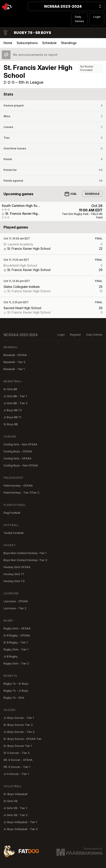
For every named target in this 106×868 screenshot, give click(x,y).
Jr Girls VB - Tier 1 (15, 808)
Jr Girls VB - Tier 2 (16, 815)
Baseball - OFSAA (15, 355)
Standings (69, 43)
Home (8, 43)
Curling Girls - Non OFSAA (20, 444)
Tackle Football (13, 533)
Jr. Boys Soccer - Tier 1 (19, 718)
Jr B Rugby (11, 656)
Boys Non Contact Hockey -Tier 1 (25, 553)
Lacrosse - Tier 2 (15, 608)
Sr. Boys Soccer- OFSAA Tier (23, 739)
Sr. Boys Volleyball (15, 794)
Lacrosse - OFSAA (16, 601)
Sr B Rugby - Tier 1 (16, 642)
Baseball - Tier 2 (14, 362)
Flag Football (12, 513)
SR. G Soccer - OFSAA (18, 760)
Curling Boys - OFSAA (18, 451)
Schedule (49, 43)
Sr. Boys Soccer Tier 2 (18, 725)
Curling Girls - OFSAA (17, 458)
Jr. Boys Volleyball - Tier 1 (20, 822)
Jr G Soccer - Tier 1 (16, 774)
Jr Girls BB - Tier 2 (15, 403)
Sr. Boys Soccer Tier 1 (18, 746)
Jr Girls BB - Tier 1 (15, 396)
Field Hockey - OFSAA (18, 486)
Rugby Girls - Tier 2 (16, 663)
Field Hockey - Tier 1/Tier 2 (21, 493)
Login (97, 17)
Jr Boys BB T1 (12, 417)
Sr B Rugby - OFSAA (17, 635)
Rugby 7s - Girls (14, 698)
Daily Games (79, 19)
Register (75, 335)
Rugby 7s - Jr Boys (16, 691)
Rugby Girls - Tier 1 (16, 649)
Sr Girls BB (10, 389)
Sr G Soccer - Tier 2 (17, 753)
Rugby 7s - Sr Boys (16, 684)
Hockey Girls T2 (14, 581)
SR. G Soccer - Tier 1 (17, 767)
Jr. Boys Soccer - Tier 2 (19, 732)
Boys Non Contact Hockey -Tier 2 (25, 560)
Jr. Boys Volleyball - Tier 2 (21, 829)
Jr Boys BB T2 (13, 410)
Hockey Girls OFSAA (17, 567)
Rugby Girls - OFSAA (17, 628)
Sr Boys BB (11, 424)
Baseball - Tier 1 (14, 369)
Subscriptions (27, 43)
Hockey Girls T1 (14, 574)
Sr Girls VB (10, 801)
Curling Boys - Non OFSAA (21, 465)
